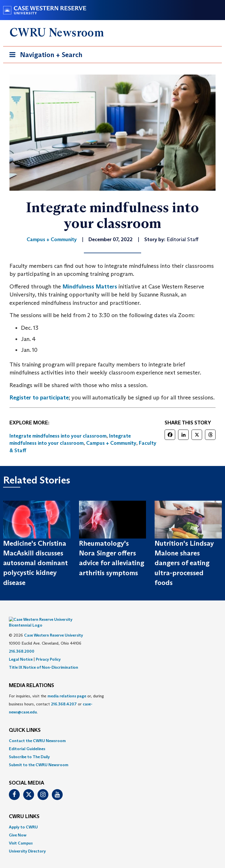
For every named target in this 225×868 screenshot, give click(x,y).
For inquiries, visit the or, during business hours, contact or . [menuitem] (56, 695)
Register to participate (39, 397)
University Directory (27, 842)
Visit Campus (21, 834)
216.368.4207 (64, 695)
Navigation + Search (44, 56)
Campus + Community (111, 443)
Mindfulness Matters (90, 286)
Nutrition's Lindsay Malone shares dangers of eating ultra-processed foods (184, 563)
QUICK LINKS (25, 722)
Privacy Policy (48, 651)
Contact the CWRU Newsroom (37, 732)
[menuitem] (112, 732)
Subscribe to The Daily (29, 748)
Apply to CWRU (23, 818)
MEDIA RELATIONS (31, 677)
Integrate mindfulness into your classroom (58, 436)
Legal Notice (21, 651)
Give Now (18, 826)
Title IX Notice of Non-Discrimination (44, 659)
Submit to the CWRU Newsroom (39, 756)
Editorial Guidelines (27, 740)
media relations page (67, 687)
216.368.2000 (22, 643)
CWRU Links (24, 808)
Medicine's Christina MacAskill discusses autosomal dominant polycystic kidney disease (35, 563)
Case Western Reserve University (54, 627)
